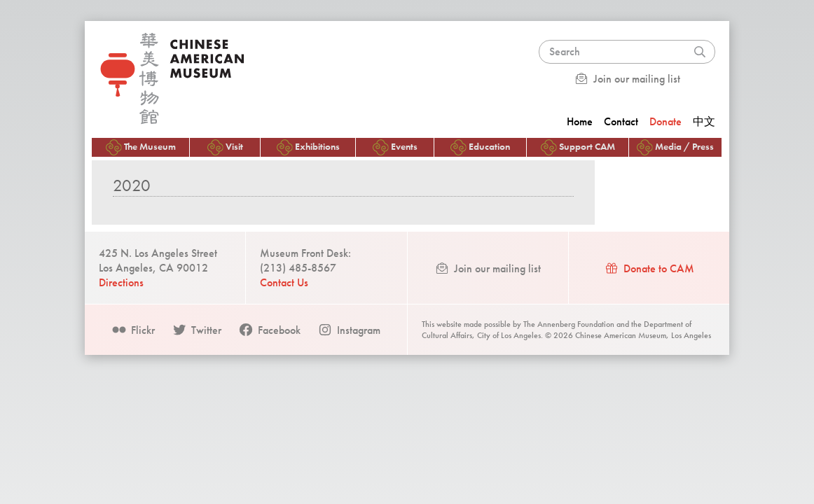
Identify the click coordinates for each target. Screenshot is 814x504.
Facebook (269, 330)
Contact (621, 121)
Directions (121, 282)
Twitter (196, 330)
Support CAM (578, 147)
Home (580, 121)
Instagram (349, 330)
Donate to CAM (649, 268)
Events (395, 147)
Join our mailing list (627, 79)
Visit (225, 147)
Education (480, 147)
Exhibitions (308, 147)
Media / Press (675, 147)
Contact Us (284, 282)
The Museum (141, 147)
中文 (704, 121)
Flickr (133, 330)
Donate (665, 121)
